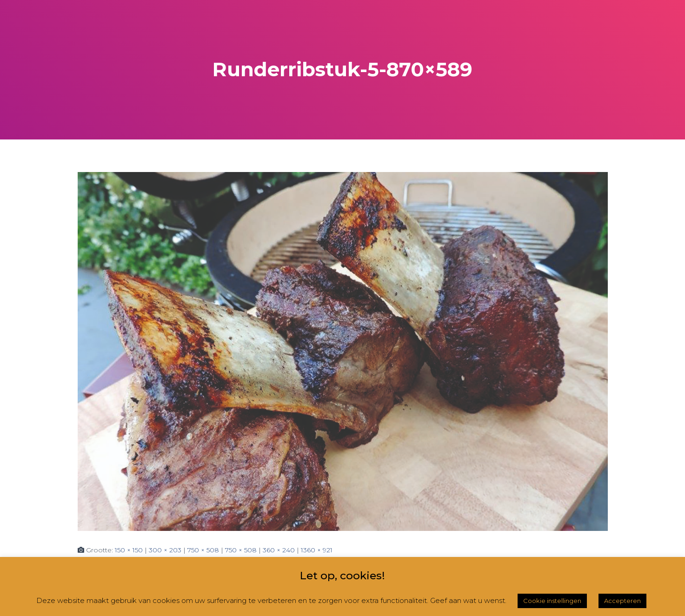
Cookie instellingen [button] (552, 601)
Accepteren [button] (622, 601)
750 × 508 (203, 550)
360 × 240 (279, 550)
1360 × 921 (317, 550)
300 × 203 (165, 550)
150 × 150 (129, 550)
